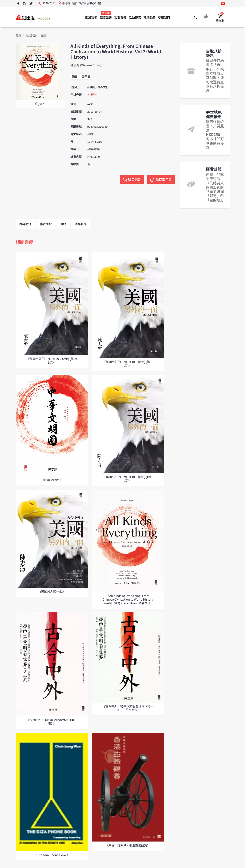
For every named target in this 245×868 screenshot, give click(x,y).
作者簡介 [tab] (46, 224)
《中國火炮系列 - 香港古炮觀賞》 (128, 845)
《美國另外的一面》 (52, 591)
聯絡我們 (164, 17)
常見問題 (149, 17)
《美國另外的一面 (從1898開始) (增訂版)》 (128, 479)
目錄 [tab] (63, 224)
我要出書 (106, 15)
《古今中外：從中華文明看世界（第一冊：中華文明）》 (128, 708)
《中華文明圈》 (52, 480)
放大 (40, 104)
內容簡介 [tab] (25, 224)
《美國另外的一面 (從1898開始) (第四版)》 (52, 360)
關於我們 (91, 17)
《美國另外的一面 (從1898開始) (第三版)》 (128, 363)
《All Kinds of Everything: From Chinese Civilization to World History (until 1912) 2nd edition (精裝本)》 (128, 599)
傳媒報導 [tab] (81, 224)
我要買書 (120, 17)
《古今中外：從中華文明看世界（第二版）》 (52, 722)
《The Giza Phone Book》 (52, 855)
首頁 (18, 35)
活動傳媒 (135, 17)
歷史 (44, 35)
